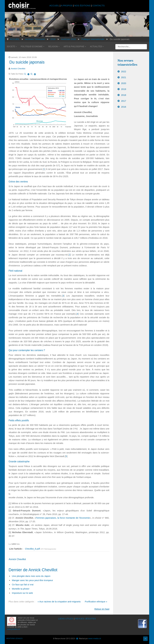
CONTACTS (98, 6)
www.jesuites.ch (13, 629)
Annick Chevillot (18, 69)
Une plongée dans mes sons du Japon (31, 576)
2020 (124, 83)
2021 (124, 77)
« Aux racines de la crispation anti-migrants (59, 602)
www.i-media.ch (95, 638)
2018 (124, 95)
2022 (124, 71)
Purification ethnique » (96, 602)
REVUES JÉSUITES (85, 619)
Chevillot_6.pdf (33, 549)
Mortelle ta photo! (21, 589)
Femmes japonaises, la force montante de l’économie (63, 518)
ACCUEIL (55, 6)
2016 (124, 107)
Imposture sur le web (22, 593)
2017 (124, 101)
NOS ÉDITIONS (82, 6)
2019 (124, 89)
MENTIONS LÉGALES (14, 638)
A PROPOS (67, 6)
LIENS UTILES (66, 619)
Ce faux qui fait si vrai (23, 584)
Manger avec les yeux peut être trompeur (32, 580)
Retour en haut (102, 609)
